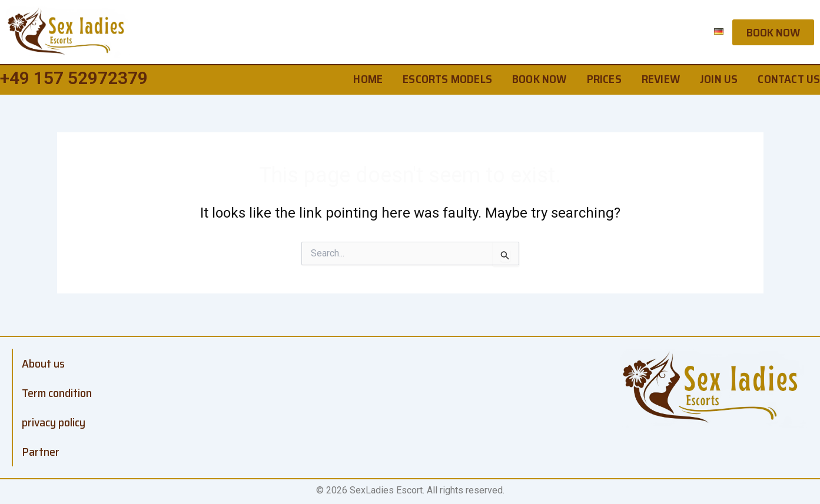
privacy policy (54, 422)
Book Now (540, 79)
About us (43, 363)
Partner (41, 452)
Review (661, 79)
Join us (719, 79)
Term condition (57, 393)
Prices (604, 79)
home (368, 79)
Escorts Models (447, 79)
